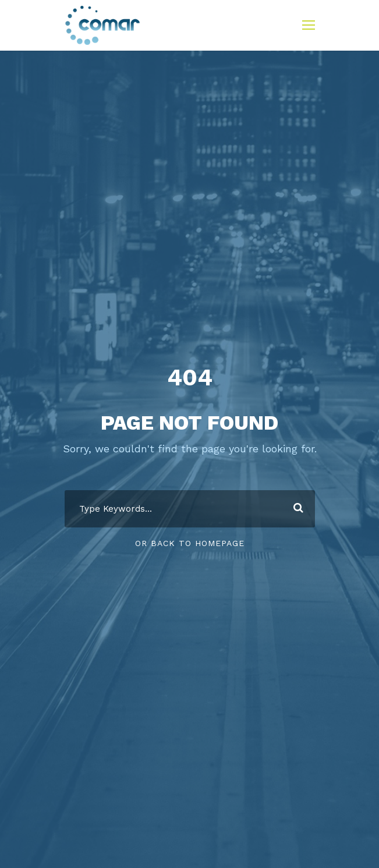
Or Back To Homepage (190, 543)
